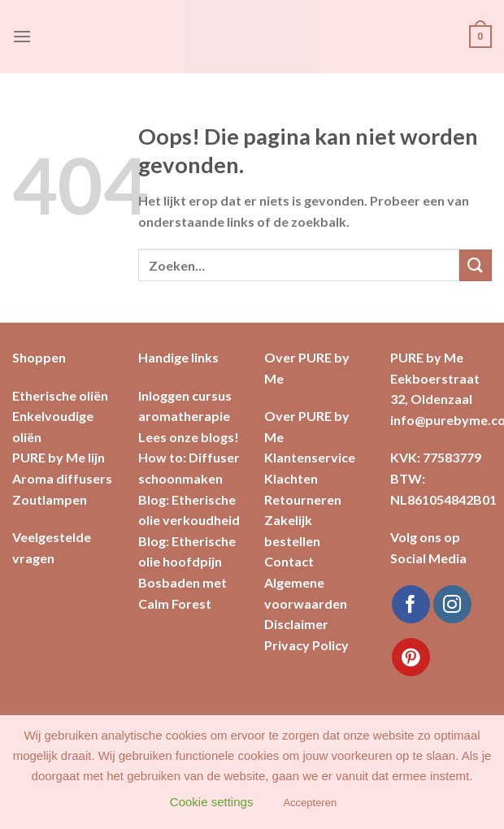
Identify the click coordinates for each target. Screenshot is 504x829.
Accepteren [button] (310, 803)
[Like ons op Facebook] (411, 604)
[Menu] (22, 36)
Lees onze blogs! (189, 437)
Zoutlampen (50, 499)
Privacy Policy (306, 645)
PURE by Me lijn (59, 457)
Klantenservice (310, 457)
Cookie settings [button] (212, 802)
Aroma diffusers (62, 478)
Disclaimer (296, 624)
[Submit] (476, 265)
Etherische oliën (60, 395)
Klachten (291, 478)
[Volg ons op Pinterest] (411, 657)
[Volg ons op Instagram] (452, 604)
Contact (289, 561)
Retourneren (303, 499)
